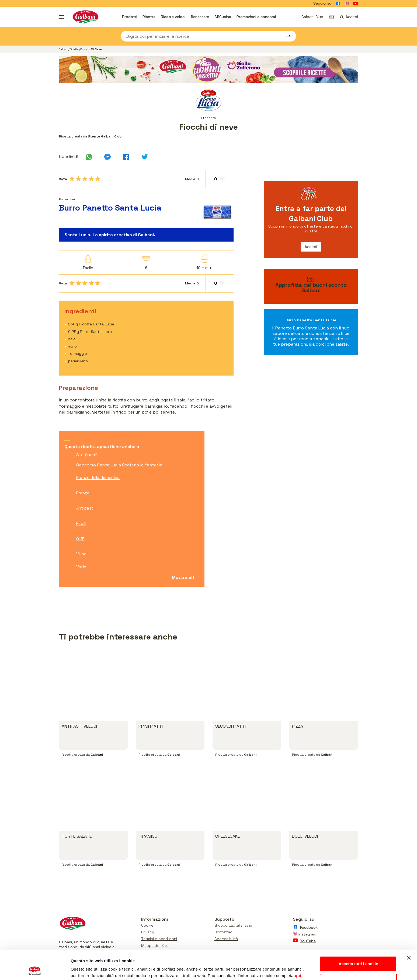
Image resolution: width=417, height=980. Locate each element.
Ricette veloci (173, 17)
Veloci (82, 554)
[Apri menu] (62, 17)
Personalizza (358, 954)
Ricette (149, 17)
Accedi (311, 247)
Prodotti (130, 17)
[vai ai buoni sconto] (311, 286)
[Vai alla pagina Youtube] (355, 4)
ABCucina (223, 17)
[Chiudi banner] (409, 930)
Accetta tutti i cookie (358, 936)
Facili (81, 523)
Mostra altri (185, 577)
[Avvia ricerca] (285, 36)
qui (298, 948)
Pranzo (83, 493)
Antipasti (85, 508)
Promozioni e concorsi (256, 17)
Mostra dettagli (85, 969)
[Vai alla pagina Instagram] (347, 4)
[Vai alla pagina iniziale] (86, 17)
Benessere (200, 17)
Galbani (64, 49)
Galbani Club (312, 17)
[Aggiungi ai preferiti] (220, 179)
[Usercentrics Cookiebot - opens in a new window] (35, 969)
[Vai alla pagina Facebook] (338, 4)
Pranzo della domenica (98, 478)
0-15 (80, 539)
